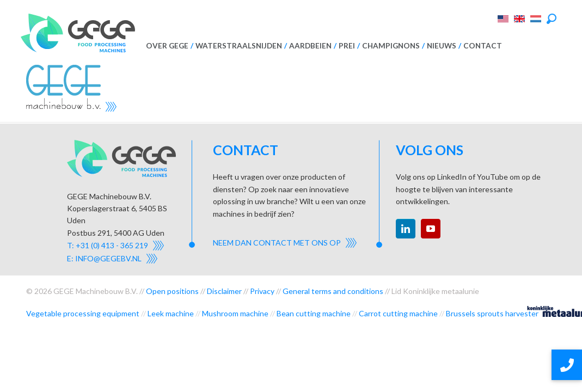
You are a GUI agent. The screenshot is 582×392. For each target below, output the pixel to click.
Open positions (172, 291)
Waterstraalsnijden (239, 46)
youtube (431, 229)
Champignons (391, 46)
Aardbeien (310, 46)
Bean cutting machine (314, 313)
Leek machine (171, 313)
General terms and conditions (333, 291)
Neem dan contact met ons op (277, 243)
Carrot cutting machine (398, 313)
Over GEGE (167, 46)
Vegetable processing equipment (83, 313)
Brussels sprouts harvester (492, 313)
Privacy (262, 291)
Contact (483, 46)
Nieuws (442, 46)
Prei (347, 46)
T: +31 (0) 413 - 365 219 (108, 245)
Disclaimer (224, 291)
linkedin (406, 229)
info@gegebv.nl (108, 258)
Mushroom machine (235, 313)
